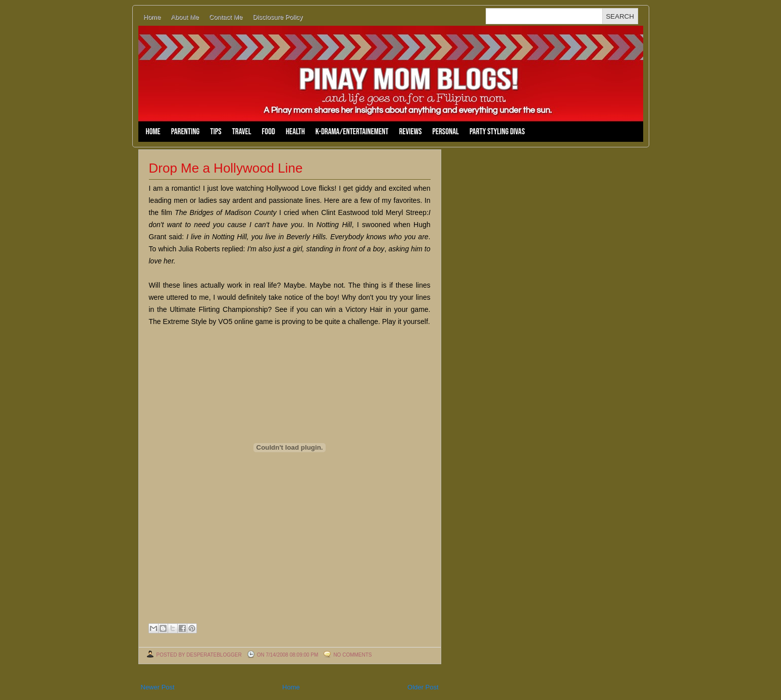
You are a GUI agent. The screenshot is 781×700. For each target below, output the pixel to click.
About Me (185, 17)
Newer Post (158, 687)
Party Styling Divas (497, 132)
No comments (352, 655)
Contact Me (226, 17)
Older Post (423, 687)
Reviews (411, 132)
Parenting (185, 132)
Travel (242, 132)
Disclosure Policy (277, 17)
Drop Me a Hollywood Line (226, 168)
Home (152, 17)
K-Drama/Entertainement (352, 132)
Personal (446, 132)
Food (269, 132)
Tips (216, 132)
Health (295, 132)
